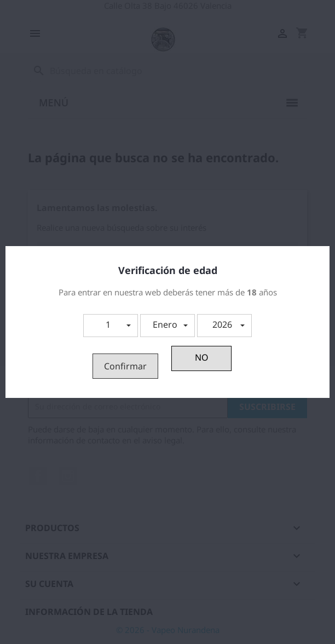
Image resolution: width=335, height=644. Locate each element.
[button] (111, 326)
